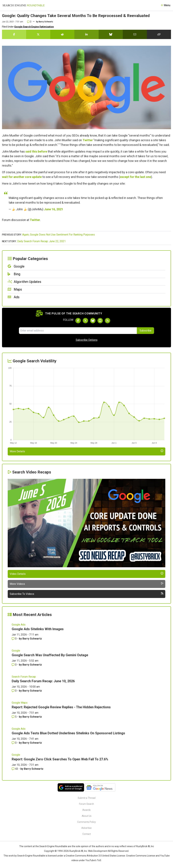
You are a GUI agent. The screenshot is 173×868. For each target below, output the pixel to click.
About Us (87, 816)
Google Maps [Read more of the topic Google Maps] (20, 703)
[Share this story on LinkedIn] (86, 34)
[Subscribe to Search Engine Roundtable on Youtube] (100, 321)
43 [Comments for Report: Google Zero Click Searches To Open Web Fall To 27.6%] (15, 769)
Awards (86, 810)
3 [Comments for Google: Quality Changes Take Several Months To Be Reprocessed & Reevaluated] (29, 22)
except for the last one (135, 177)
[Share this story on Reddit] (62, 34)
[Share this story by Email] (135, 34)
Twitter (88, 140)
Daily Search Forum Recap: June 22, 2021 (41, 241)
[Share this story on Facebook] (14, 34)
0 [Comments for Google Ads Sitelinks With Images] (14, 639)
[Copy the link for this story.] (159, 34)
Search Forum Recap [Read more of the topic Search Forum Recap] (24, 677)
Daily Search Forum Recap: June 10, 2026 (43, 681)
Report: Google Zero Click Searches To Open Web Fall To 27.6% (60, 759)
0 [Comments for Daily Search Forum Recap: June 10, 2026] (14, 691)
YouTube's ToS (93, 860)
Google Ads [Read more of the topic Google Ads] (19, 625)
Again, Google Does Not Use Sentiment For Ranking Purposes (59, 235)
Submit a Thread (87, 798)
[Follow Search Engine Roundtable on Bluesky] (93, 321)
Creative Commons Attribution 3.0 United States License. (96, 856)
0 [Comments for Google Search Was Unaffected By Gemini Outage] (14, 665)
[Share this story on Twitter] (38, 34)
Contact (87, 834)
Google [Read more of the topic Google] (16, 651)
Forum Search (86, 804)
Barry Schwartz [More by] (46, 22)
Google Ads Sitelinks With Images (38, 629)
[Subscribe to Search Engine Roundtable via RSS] (108, 321)
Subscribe (145, 331)
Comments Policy (86, 822)
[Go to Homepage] (24, 5)
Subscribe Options (87, 340)
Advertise (86, 828)
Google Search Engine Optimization (34, 27)
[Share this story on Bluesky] (111, 34)
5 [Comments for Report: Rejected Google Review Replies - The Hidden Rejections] (14, 717)
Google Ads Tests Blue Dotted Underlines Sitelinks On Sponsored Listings (68, 733)
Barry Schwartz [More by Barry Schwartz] (32, 639)
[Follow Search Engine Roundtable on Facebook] (78, 321)
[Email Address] (78, 331)
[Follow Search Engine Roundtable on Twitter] (85, 321)
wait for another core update (22, 177)
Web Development (98, 851)
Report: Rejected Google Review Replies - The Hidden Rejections (61, 707)
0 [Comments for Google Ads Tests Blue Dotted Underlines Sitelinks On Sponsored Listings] (14, 743)
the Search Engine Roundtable (52, 846)
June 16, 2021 (54, 209)
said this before (36, 151)
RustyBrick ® (76, 851)
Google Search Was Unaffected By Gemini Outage (50, 655)
